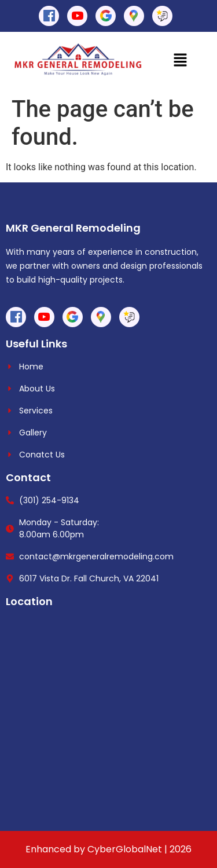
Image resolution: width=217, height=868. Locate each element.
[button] (181, 61)
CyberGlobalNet (125, 849)
